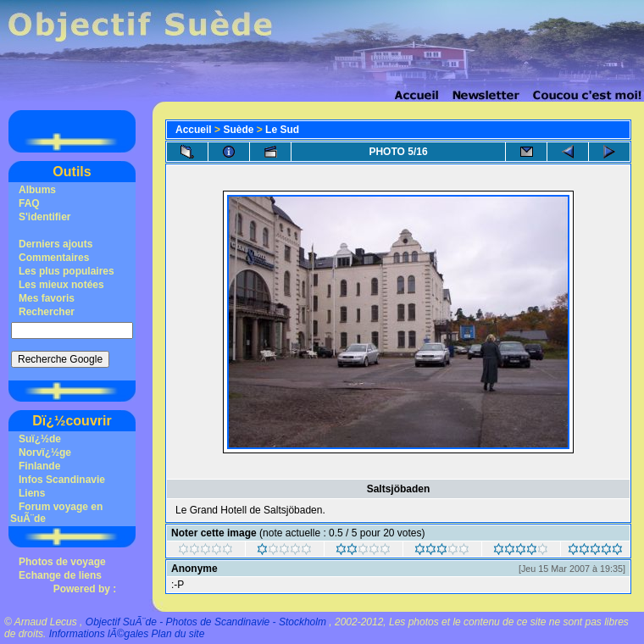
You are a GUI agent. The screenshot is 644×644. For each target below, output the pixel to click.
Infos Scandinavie (62, 480)
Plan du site (178, 634)
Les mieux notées (61, 285)
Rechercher (47, 312)
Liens (32, 493)
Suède (238, 130)
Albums (37, 190)
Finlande (39, 466)
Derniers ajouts (56, 244)
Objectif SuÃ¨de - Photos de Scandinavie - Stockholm (206, 622)
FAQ (29, 203)
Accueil (194, 130)
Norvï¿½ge (45, 452)
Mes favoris (47, 298)
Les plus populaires (67, 271)
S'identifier (45, 217)
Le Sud (282, 130)
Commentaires (54, 258)
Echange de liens (60, 575)
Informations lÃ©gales (99, 634)
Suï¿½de (40, 439)
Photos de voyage (62, 562)
